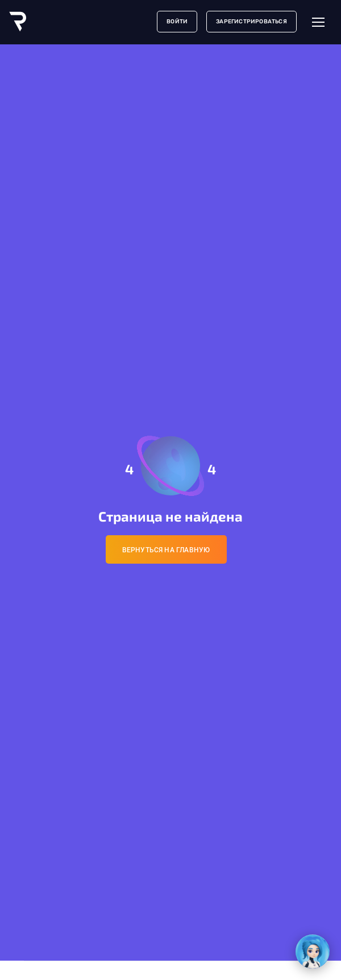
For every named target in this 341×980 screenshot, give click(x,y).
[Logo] (18, 22)
